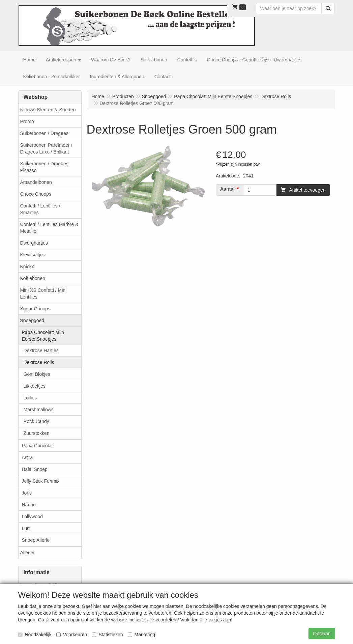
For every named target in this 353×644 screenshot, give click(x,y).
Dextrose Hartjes (41, 351)
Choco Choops (36, 194)
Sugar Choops (35, 309)
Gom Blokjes (37, 374)
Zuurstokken (37, 433)
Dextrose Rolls (39, 362)
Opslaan (322, 634)
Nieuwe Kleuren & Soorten (48, 110)
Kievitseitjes (33, 255)
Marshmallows (39, 410)
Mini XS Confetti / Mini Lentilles (43, 293)
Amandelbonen (36, 182)
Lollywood (32, 516)
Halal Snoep (35, 469)
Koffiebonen (33, 278)
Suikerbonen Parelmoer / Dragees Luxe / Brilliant (46, 148)
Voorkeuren (72, 635)
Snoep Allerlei (36, 540)
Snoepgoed (32, 320)
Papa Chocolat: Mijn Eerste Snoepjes (43, 336)
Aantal (227, 189)
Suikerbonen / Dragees (44, 133)
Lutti (26, 528)
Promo (27, 121)
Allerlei (27, 553)
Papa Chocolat (37, 446)
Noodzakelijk (35, 635)
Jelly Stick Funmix (41, 481)
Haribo (29, 505)
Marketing (141, 635)
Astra (27, 457)
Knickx (27, 267)
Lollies (30, 398)
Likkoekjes (35, 386)
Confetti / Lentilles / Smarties (40, 209)
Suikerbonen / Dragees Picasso (44, 167)
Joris (27, 493)
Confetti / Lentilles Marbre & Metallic (49, 228)
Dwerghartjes (34, 243)
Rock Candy (36, 421)
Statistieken (107, 635)
